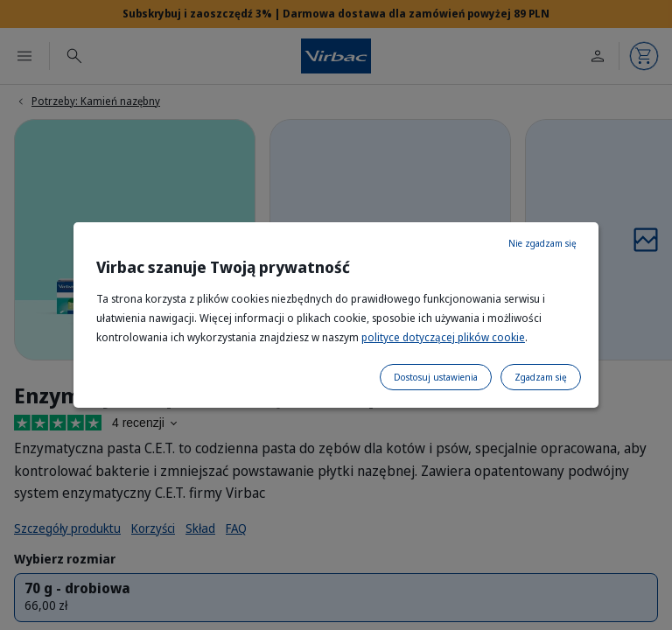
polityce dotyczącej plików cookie (443, 337)
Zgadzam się (541, 377)
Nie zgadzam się (542, 243)
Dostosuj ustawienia (436, 377)
